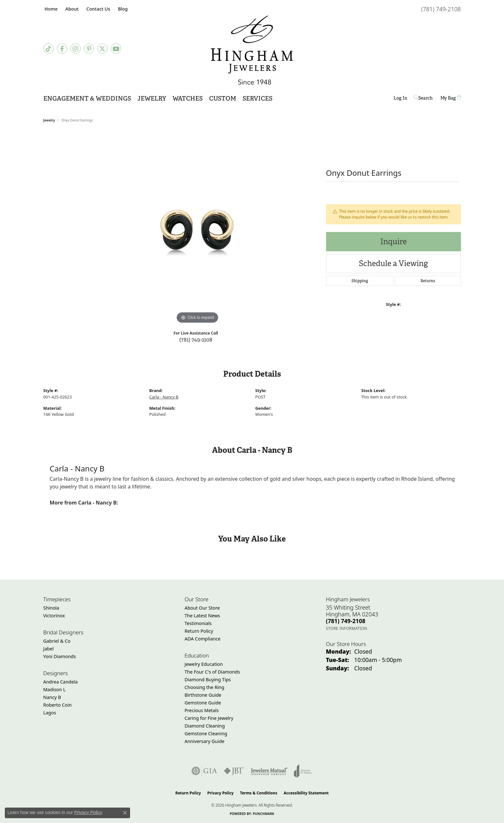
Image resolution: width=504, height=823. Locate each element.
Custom (223, 98)
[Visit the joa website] (303, 771)
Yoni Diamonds (60, 656)
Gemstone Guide (203, 703)
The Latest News (202, 616)
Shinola (51, 608)
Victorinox (54, 616)
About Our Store (202, 608)
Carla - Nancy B (164, 397)
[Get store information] (347, 628)
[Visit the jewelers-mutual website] (269, 771)
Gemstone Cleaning (206, 734)
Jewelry (152, 98)
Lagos (50, 713)
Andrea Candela (61, 682)
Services (257, 98)
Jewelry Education (204, 664)
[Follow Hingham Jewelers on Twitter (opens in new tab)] (102, 49)
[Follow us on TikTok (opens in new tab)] (49, 49)
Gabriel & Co (57, 641)
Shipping (360, 281)
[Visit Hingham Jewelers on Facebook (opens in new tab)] (62, 49)
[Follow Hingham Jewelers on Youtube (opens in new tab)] (116, 49)
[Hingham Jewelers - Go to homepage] (252, 50)
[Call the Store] (346, 621)
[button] (71, 9)
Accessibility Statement (306, 793)
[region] (198, 229)
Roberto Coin (58, 705)
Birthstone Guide (203, 695)
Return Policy (199, 631)
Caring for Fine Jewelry (209, 718)
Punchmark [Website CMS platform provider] (264, 814)
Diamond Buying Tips (208, 680)
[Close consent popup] (125, 813)
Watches (188, 98)
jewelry (49, 120)
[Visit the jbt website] (234, 771)
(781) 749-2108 (196, 340)
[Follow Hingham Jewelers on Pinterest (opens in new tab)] (89, 49)
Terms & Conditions (259, 793)
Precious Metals (202, 710)
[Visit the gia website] (204, 771)
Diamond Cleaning (205, 726)
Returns (428, 281)
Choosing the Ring (205, 687)
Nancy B (52, 697)
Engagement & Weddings (87, 98)
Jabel (49, 649)
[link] (51, 9)
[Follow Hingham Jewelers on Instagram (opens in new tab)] (75, 49)
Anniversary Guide (205, 741)
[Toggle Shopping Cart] (451, 98)
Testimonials (198, 623)
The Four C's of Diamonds (212, 672)
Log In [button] (400, 99)
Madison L (54, 689)
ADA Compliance (203, 639)
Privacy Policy (220, 793)
